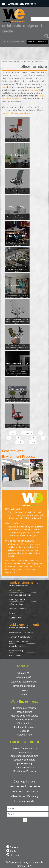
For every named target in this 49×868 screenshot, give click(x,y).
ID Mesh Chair (17, 187)
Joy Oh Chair (17, 421)
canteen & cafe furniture (21, 637)
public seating (21, 655)
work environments (24, 582)
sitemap (24, 695)
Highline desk (17, 161)
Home (5, 62)
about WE (32, 42)
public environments (24, 624)
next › (19, 442)
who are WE (24, 673)
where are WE (24, 677)
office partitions (22, 604)
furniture (13, 62)
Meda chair (17, 317)
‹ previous (27, 433)
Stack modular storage (17, 291)
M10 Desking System (17, 265)
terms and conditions (24, 686)
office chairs (33, 90)
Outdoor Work (16, 618)
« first (13, 433)
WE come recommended (24, 682)
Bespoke (13, 613)
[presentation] (25, 829)
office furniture (22, 590)
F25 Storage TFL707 (17, 213)
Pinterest (15, 855)
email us (24, 569)
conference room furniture (21, 632)
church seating (16, 651)
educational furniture (21, 641)
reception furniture (21, 646)
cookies (24, 690)
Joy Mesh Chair (17, 343)
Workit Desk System (17, 395)
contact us (42, 42)
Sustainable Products (19, 586)
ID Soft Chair (17, 135)
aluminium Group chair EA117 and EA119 (17, 239)
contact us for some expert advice (17, 113)
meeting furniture (22, 599)
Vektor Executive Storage (17, 369)
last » (33, 442)
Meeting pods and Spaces (22, 595)
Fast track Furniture (18, 609)
